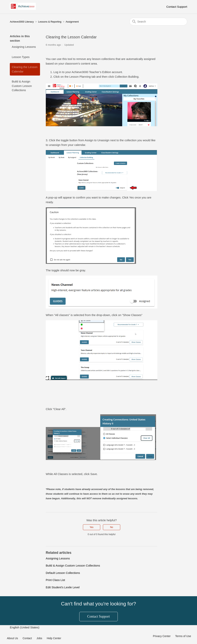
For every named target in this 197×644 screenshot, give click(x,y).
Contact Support (177, 7)
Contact (27, 638)
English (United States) (25, 627)
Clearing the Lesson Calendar (25, 69)
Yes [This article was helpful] (92, 527)
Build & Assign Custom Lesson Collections (22, 86)
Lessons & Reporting (50, 22)
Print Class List (55, 580)
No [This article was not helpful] (111, 527)
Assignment (72, 22)
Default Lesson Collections (63, 573)
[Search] (158, 22)
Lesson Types (21, 57)
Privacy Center (162, 636)
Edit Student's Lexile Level (63, 587)
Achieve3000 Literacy (22, 22)
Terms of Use (183, 636)
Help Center (54, 638)
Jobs (39, 638)
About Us (13, 638)
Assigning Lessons (24, 47)
